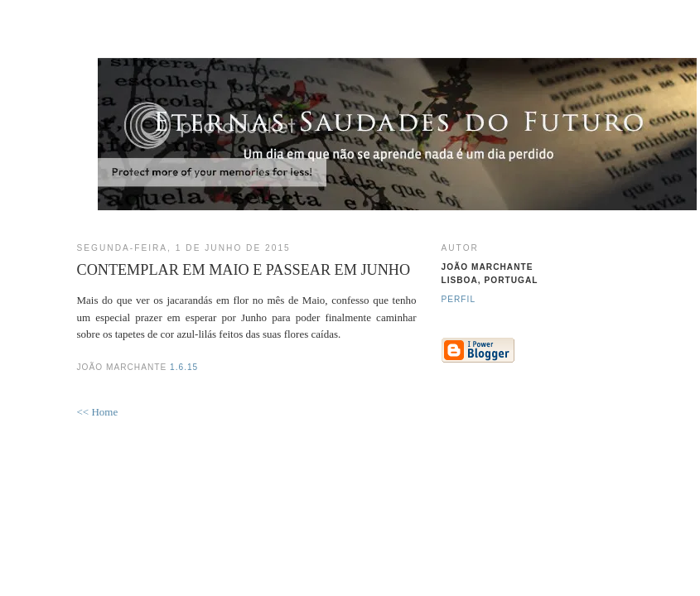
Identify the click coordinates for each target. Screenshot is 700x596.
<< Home (98, 412)
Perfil (459, 299)
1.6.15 (184, 367)
